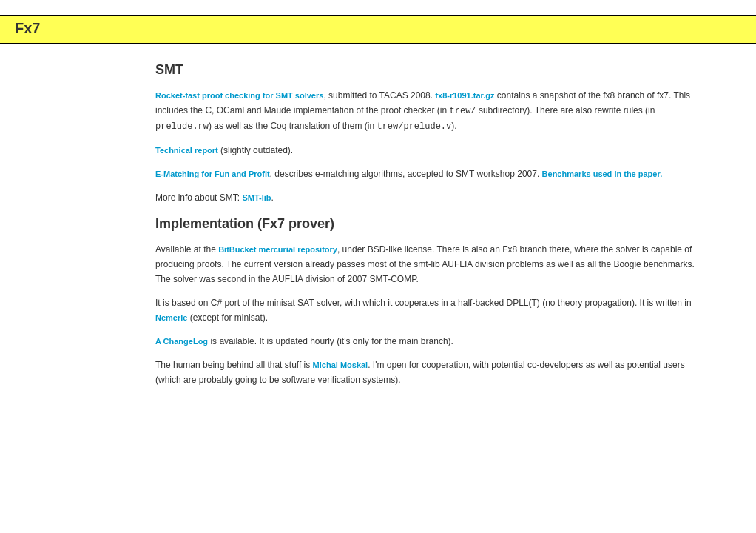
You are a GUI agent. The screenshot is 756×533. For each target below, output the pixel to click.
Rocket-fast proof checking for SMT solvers (239, 95)
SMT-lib (256, 196)
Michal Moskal (341, 363)
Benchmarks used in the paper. (603, 172)
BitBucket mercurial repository (278, 248)
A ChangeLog (182, 340)
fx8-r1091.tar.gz (465, 95)
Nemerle (171, 316)
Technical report (187, 149)
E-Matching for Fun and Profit (213, 172)
